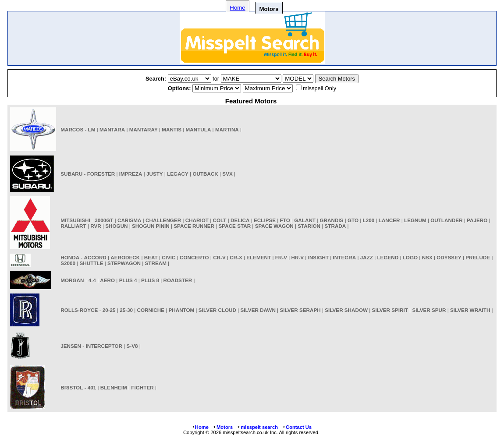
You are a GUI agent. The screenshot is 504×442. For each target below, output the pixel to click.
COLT (220, 220)
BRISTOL (72, 387)
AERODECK (125, 257)
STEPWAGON (124, 263)
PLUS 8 (150, 280)
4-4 (92, 280)
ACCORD (95, 257)
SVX (227, 174)
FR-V (281, 257)
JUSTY (155, 174)
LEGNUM (415, 220)
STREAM (156, 263)
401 (92, 387)
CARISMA (130, 220)
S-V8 (132, 346)
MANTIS (172, 129)
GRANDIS (332, 220)
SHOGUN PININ (151, 226)
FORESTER (101, 174)
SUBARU (71, 174)
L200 (369, 220)
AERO (107, 280)
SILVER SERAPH (300, 310)
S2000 (68, 263)
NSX (427, 257)
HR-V (298, 257)
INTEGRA (345, 257)
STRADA (335, 226)
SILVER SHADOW (346, 310)
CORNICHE (151, 310)
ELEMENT (259, 257)
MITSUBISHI (75, 220)
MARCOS (72, 129)
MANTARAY (144, 129)
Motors (223, 427)
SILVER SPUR (429, 310)
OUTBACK (205, 174)
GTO (353, 220)
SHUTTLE (92, 263)
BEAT (151, 257)
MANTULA (199, 129)
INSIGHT (318, 257)
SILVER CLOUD (217, 310)
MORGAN (72, 280)
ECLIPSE (265, 220)
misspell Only (319, 88)
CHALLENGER (163, 220)
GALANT (305, 220)
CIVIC (169, 257)
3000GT (104, 220)
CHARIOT (197, 220)
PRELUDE (478, 257)
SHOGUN (116, 226)
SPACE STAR (235, 226)
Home (237, 8)
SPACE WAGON (274, 226)
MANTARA (112, 129)
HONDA (70, 257)
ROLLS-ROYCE (79, 310)
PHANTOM (181, 310)
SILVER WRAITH (470, 310)
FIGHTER (142, 387)
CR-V (219, 257)
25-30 (126, 310)
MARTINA (227, 129)
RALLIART (73, 226)
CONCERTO (194, 257)
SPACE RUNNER (194, 226)
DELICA (240, 220)
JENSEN (71, 346)
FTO (285, 220)
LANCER (389, 220)
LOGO (410, 257)
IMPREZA (131, 174)
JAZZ (367, 257)
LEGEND (388, 257)
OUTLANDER (446, 220)
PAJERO (477, 220)
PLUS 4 (128, 280)
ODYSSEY (449, 257)
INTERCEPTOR (104, 346)
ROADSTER (178, 280)
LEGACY (178, 174)
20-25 (109, 310)
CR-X (236, 257)
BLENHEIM (114, 387)
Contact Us (297, 427)
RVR (96, 226)
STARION (309, 226)
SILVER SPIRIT (390, 310)
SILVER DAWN (258, 310)
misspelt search (257, 427)
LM (92, 129)
